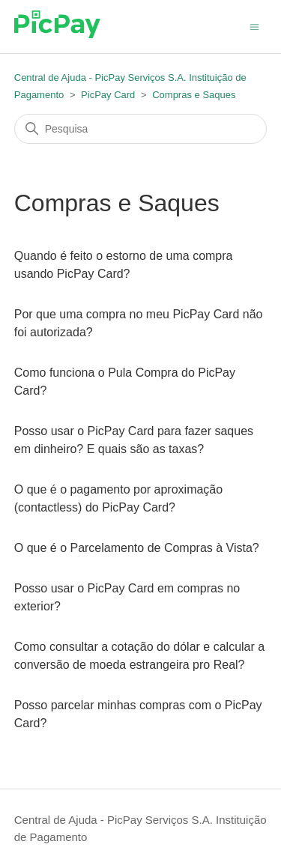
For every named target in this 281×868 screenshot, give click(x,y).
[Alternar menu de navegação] (254, 26)
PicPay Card (108, 95)
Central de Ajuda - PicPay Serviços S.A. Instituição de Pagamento (140, 828)
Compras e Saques (194, 95)
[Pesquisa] (141, 129)
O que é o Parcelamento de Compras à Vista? (137, 548)
